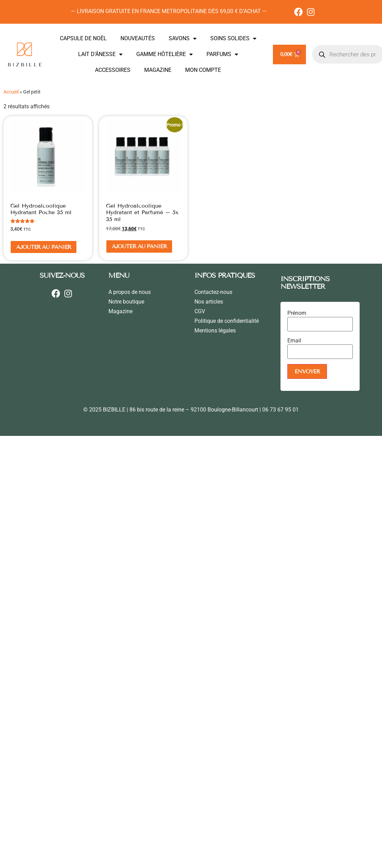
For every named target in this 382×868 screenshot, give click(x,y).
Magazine (120, 311)
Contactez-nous (213, 292)
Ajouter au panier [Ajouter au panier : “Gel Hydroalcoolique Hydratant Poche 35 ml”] (44, 247)
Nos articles (209, 302)
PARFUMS (222, 54)
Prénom (297, 313)
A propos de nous (130, 292)
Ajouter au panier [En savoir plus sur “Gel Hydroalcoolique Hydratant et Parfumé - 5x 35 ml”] (139, 246)
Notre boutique (126, 302)
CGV (200, 311)
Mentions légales (215, 331)
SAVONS (183, 39)
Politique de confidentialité (227, 321)
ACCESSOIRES (113, 70)
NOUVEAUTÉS (138, 38)
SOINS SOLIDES (233, 39)
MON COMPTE (203, 70)
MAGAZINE (158, 70)
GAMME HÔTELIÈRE (165, 54)
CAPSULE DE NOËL (83, 38)
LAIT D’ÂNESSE (100, 54)
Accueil (11, 92)
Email (294, 341)
